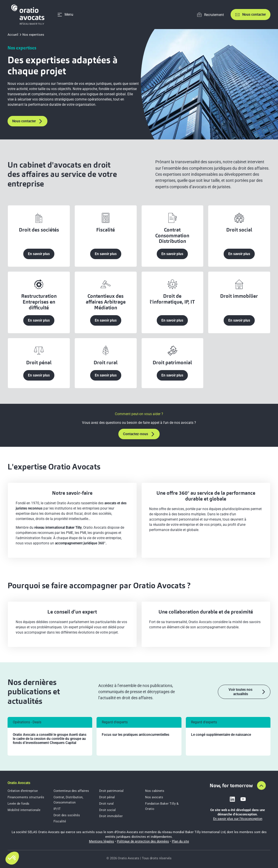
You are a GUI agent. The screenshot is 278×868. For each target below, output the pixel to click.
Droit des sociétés (67, 815)
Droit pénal (107, 797)
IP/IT (57, 809)
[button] (12, 858)
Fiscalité (60, 821)
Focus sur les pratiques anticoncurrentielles (136, 735)
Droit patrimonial (111, 791)
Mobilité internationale (24, 810)
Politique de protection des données (143, 841)
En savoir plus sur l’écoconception (238, 819)
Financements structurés (26, 797)
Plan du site (180, 841)
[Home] (29, 15)
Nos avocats (154, 797)
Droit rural (106, 804)
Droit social (107, 810)
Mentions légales (101, 841)
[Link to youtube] (243, 799)
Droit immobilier (111, 816)
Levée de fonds (18, 804)
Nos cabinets (155, 791)
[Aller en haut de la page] (261, 785)
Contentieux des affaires (71, 791)
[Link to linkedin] (232, 799)
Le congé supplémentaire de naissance (221, 735)
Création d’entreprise (23, 791)
